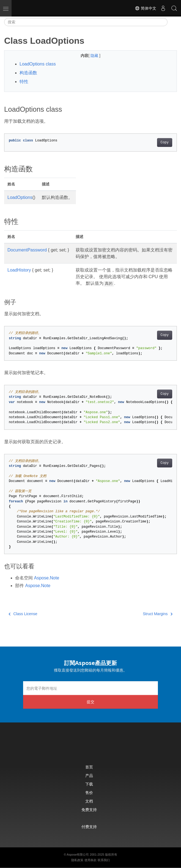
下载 (89, 784)
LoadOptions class (38, 64)
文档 (89, 801)
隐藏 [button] (95, 56)
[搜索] (86, 22)
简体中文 (146, 8)
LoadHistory (19, 270)
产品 (89, 775)
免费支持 (89, 810)
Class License (23, 614)
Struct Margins (158, 614)
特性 (24, 82)
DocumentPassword (27, 250)
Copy (165, 143)
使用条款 (91, 860)
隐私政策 (77, 860)
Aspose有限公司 (78, 855)
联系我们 (104, 860)
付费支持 (89, 827)
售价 (89, 792)
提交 (91, 702)
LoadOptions (20, 197)
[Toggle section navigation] (172, 22)
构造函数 (28, 73)
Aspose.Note (46, 578)
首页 (89, 767)
